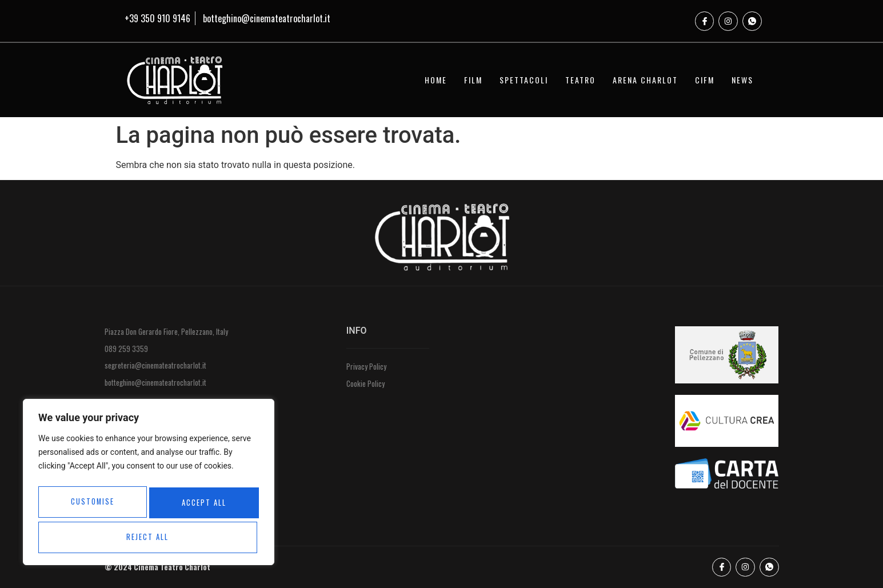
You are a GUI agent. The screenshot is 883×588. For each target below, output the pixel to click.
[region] (149, 486)
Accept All (149, 537)
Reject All (202, 505)
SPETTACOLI (524, 80)
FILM (473, 80)
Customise (91, 505)
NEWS (742, 80)
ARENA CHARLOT (645, 80)
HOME (436, 80)
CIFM (705, 80)
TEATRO (580, 80)
